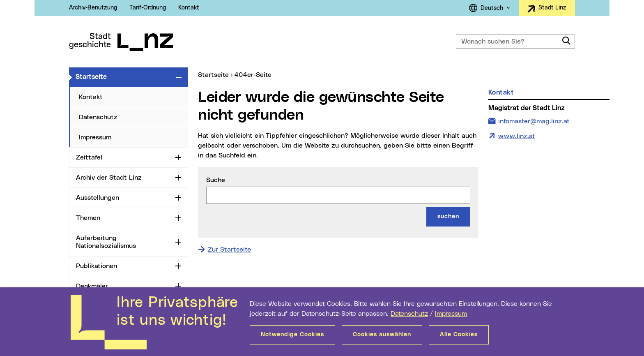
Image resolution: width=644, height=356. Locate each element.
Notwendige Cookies (292, 335)
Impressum (451, 314)
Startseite (124, 76)
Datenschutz (409, 314)
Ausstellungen (98, 198)
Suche (216, 180)
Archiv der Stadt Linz (109, 178)
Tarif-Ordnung (148, 8)
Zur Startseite (229, 250)
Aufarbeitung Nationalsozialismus (106, 242)
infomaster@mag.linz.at (534, 120)
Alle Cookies (459, 335)
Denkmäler (92, 286)
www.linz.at (517, 136)
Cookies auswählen (382, 335)
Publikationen (97, 266)
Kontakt (189, 8)
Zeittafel (89, 157)
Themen (88, 218)
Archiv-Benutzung (93, 8)
